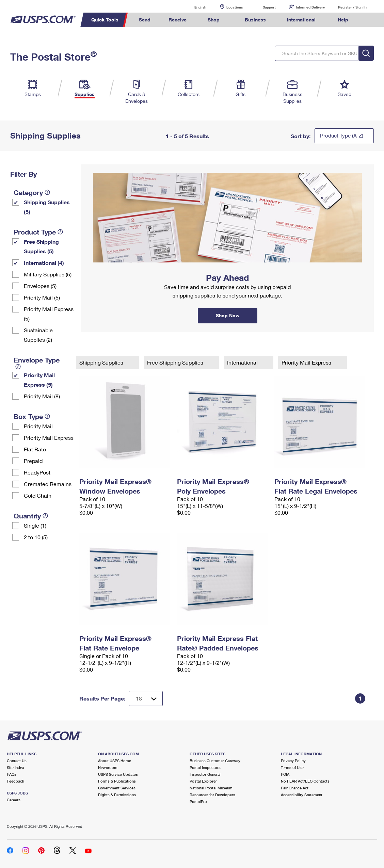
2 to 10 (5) (36, 537)
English (193, 7)
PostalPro (198, 801)
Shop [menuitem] (214, 20)
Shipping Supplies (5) (47, 207)
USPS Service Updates (118, 774)
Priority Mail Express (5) (49, 314)
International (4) (44, 263)
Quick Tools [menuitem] (105, 20)
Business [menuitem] (255, 20)
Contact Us (17, 761)
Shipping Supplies (102, 362)
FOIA (285, 774)
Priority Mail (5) (42, 297)
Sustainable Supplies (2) (38, 335)
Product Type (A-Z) (342, 135)
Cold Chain (38, 495)
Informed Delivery (310, 7)
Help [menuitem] (343, 20)
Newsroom (108, 767)
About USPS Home (115, 761)
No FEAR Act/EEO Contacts (305, 781)
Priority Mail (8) (42, 396)
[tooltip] (47, 192)
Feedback (15, 781)
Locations (235, 7)
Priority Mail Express (49, 438)
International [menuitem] (301, 20)
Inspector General (205, 774)
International (243, 362)
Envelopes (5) (40, 286)
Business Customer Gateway (215, 761)
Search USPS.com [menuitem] (370, 20)
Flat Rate (35, 449)
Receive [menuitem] (178, 20)
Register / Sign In (352, 7)
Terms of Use (292, 767)
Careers (14, 800)
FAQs (12, 774)
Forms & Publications (117, 781)
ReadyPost (37, 472)
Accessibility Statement (302, 795)
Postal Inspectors (205, 767)
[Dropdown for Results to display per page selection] (146, 698)
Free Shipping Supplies (176, 362)
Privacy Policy (293, 761)
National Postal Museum (211, 788)
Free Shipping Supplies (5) (41, 246)
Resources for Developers (212, 795)
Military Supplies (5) (48, 274)
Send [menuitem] (145, 20)
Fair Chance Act (295, 788)
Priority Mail (38, 426)
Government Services (117, 788)
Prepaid (33, 461)
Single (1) (35, 525)
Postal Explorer (203, 781)
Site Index (15, 767)
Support (269, 7)
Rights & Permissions (117, 795)
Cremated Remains (48, 484)
